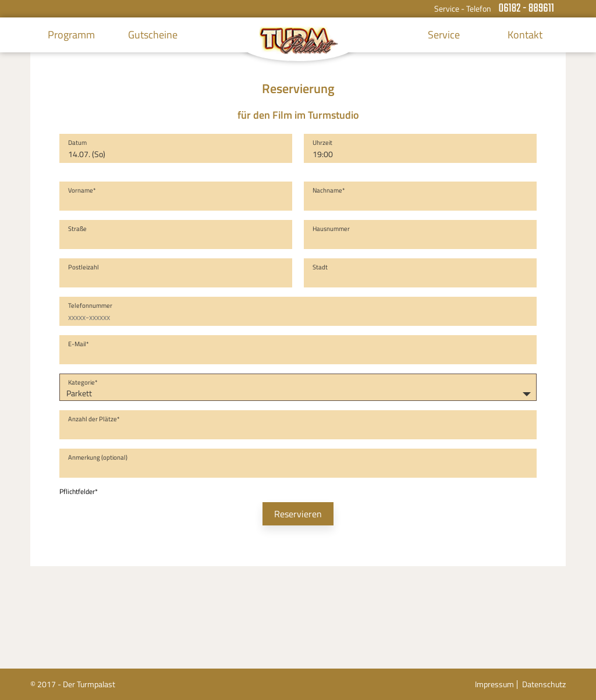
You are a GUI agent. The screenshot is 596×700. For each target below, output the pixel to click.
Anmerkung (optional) (98, 457)
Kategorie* (83, 382)
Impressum (494, 684)
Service (444, 35)
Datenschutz (544, 684)
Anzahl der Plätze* (94, 419)
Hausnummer (331, 229)
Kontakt (525, 35)
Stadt (320, 267)
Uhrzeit (322, 143)
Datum (77, 143)
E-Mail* (79, 344)
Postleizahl (84, 267)
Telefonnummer (90, 305)
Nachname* (329, 190)
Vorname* (82, 190)
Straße (77, 229)
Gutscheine (153, 35)
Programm (71, 35)
